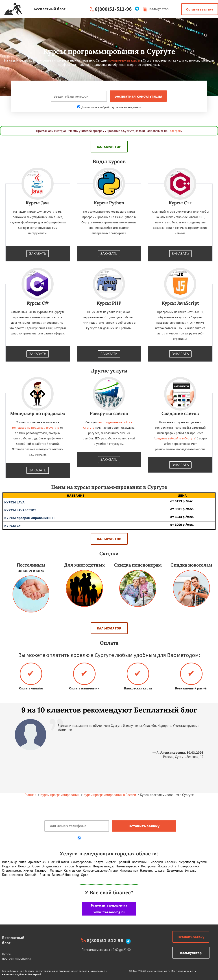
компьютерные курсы (124, 60)
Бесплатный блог (13, 940)
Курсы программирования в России (110, 795)
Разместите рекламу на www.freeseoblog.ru (109, 909)
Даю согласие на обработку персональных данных (109, 107)
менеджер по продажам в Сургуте (36, 428)
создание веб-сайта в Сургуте (175, 438)
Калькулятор (156, 9)
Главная (30, 795)
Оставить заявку (200, 9)
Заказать (38, 254)
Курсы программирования (60, 795)
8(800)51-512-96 (113, 9)
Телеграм (175, 131)
